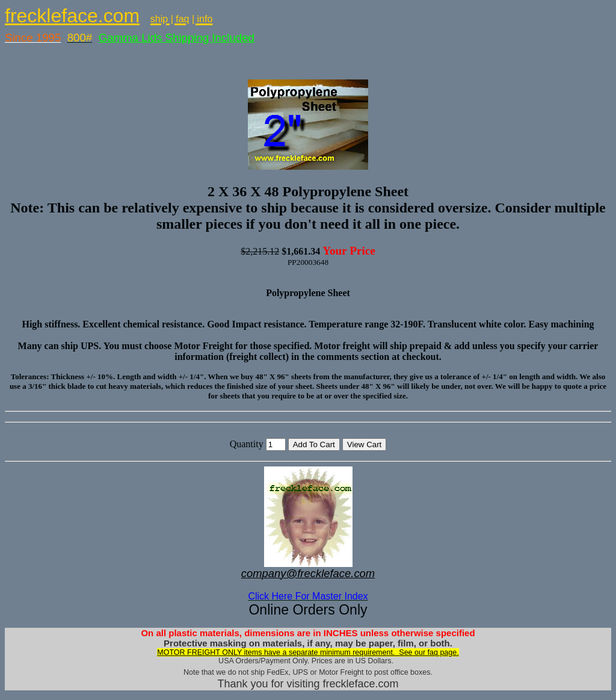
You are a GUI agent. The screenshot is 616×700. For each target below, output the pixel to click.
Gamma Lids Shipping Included (177, 38)
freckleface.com (72, 16)
